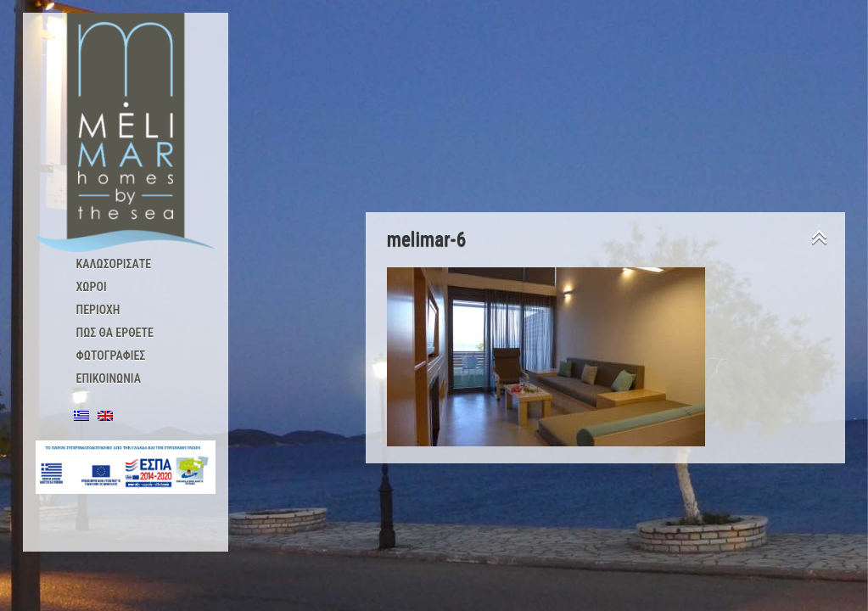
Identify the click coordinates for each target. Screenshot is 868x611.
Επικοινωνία (109, 378)
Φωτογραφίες (111, 356)
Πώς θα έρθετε (115, 333)
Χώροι (92, 287)
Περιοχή (98, 310)
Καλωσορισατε (114, 264)
